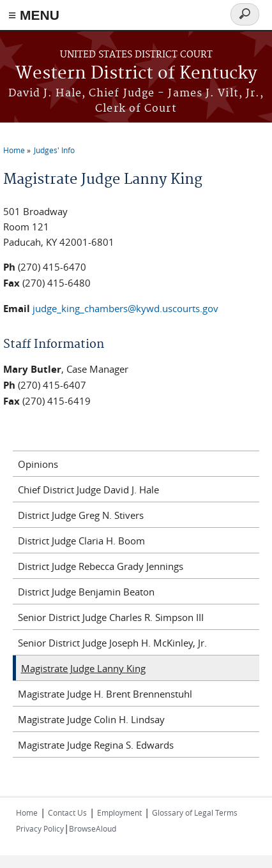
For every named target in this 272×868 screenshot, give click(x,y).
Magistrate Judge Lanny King (83, 668)
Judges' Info (54, 150)
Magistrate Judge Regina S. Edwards (96, 745)
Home (14, 150)
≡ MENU (34, 15)
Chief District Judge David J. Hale (88, 490)
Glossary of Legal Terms (195, 812)
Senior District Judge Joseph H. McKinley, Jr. (112, 643)
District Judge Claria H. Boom (81, 541)
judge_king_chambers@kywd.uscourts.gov (125, 308)
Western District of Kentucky (136, 74)
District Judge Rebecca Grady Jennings (101, 566)
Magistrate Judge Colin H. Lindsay (91, 719)
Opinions (38, 464)
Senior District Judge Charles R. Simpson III (111, 617)
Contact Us (67, 812)
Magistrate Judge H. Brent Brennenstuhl (105, 694)
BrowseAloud (93, 828)
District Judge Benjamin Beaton (86, 592)
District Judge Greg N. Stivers (81, 515)
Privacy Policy (40, 828)
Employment (119, 812)
